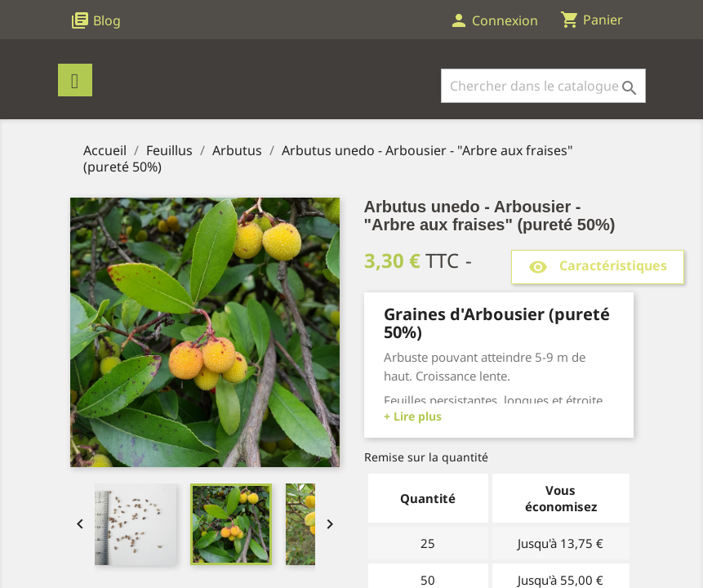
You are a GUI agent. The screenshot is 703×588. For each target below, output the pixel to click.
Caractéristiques (598, 267)
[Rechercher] (543, 86)
